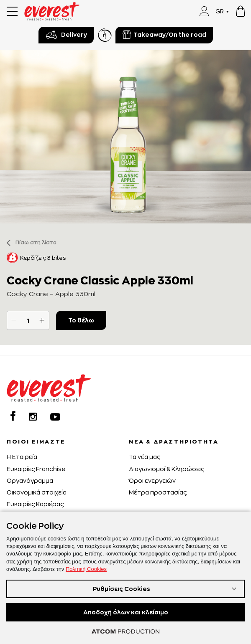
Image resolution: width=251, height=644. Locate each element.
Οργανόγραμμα (30, 480)
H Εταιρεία (22, 457)
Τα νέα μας (145, 457)
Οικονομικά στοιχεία (37, 492)
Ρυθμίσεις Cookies (122, 589)
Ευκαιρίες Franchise (36, 469)
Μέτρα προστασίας (158, 492)
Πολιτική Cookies (86, 569)
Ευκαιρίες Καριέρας (35, 504)
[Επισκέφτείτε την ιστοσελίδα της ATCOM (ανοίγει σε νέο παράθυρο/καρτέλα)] (125, 631)
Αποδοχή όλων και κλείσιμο (126, 612)
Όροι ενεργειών (152, 480)
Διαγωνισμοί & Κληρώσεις (166, 469)
